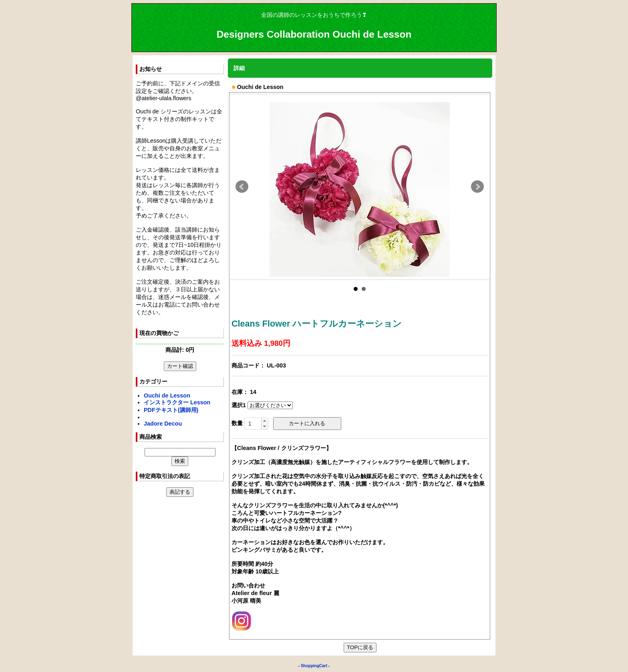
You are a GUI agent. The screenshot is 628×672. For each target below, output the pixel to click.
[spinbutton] (256, 424)
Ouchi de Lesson (167, 396)
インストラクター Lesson (177, 402)
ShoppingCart (314, 666)
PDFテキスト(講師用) (171, 410)
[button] (265, 421)
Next (477, 187)
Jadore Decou (163, 424)
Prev (242, 187)
